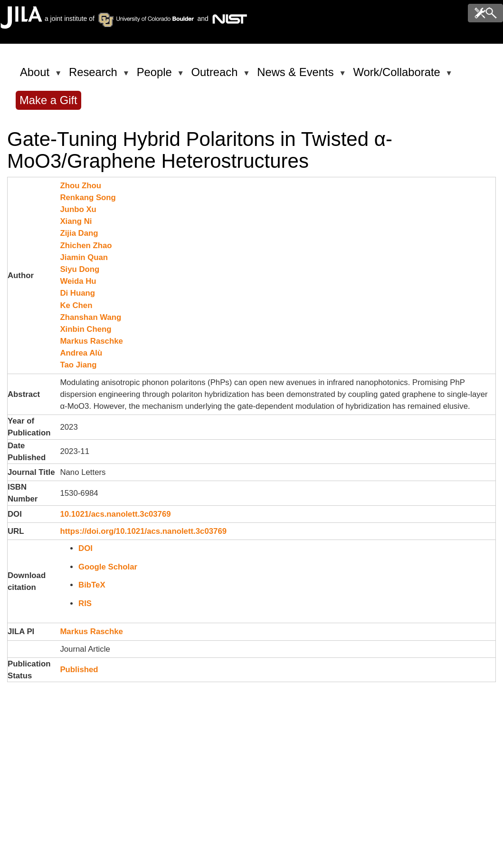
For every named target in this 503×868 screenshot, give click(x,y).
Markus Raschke (91, 341)
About (36, 76)
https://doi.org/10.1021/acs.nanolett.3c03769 (143, 531)
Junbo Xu (78, 209)
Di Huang (77, 293)
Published (79, 670)
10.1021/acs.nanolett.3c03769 (115, 514)
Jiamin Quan (84, 257)
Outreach (216, 76)
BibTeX (92, 585)
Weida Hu (78, 281)
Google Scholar (108, 567)
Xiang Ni (76, 221)
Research (95, 76)
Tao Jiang (78, 365)
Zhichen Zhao (86, 246)
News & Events (297, 76)
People (156, 76)
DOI (85, 548)
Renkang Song (88, 198)
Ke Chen (76, 305)
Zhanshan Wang (90, 317)
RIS (85, 603)
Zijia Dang (79, 233)
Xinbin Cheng (85, 329)
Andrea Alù (81, 353)
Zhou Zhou (81, 186)
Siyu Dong (80, 269)
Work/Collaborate (398, 76)
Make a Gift (48, 100)
